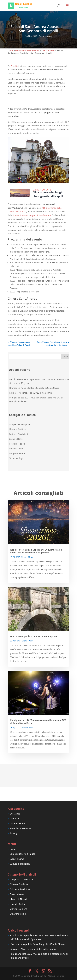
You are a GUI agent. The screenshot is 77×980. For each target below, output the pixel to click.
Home (10, 50)
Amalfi (14, 66)
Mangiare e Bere (17, 453)
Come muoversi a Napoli (23, 854)
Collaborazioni (17, 824)
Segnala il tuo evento (21, 828)
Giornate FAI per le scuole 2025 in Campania (30, 393)
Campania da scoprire (20, 424)
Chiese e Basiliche (18, 429)
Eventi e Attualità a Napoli (27, 50)
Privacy (13, 833)
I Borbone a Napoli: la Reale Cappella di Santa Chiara (34, 388)
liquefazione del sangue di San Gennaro (32, 215)
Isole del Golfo (16, 449)
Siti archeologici (17, 458)
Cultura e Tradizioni (18, 434)
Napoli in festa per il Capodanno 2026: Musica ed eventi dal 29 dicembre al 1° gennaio (36, 551)
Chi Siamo (15, 814)
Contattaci (15, 819)
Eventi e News (45, 36)
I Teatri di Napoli (17, 444)
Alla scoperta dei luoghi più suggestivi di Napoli (48, 194)
